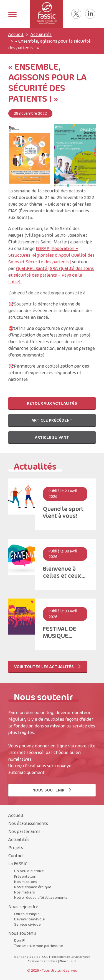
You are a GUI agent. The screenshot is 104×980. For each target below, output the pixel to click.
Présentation (25, 876)
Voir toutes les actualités (48, 667)
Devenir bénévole (30, 919)
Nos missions (26, 882)
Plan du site (68, 961)
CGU (45, 957)
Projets (16, 847)
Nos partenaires (24, 831)
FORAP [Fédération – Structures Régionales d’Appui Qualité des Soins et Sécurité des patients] (51, 255)
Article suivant (52, 437)
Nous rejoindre (23, 907)
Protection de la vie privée (70, 957)
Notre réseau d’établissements (41, 897)
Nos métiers (25, 892)
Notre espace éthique (33, 887)
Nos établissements (28, 823)
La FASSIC (18, 864)
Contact (16, 856)
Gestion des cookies (42, 961)
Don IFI (20, 940)
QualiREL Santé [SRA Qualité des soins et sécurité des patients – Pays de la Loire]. (51, 275)
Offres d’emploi (27, 914)
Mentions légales (27, 957)
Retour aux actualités (52, 403)
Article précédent (52, 420)
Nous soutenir (52, 790)
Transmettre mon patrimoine (39, 946)
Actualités (41, 34)
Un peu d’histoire (29, 871)
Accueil (16, 34)
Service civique (27, 924)
